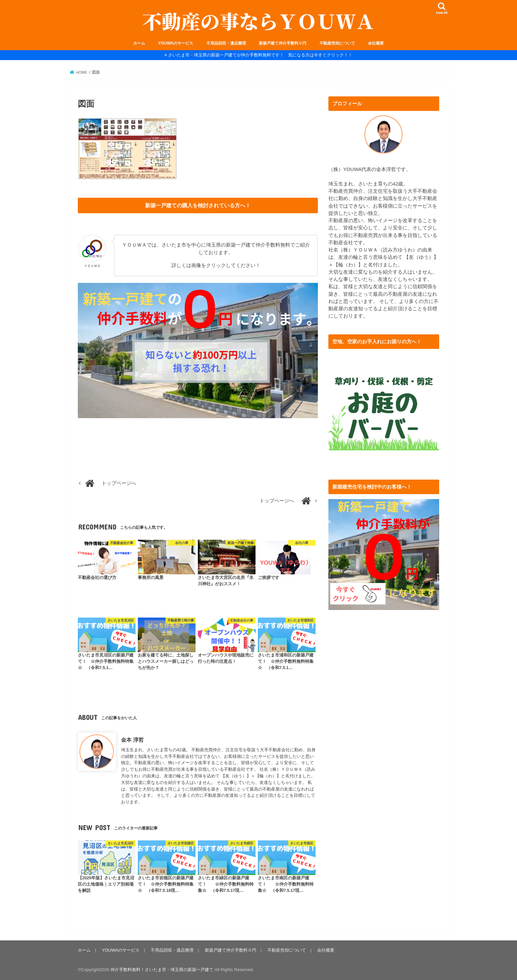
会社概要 (376, 43)
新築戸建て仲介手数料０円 (283, 43)
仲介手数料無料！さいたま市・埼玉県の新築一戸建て (162, 970)
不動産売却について (337, 43)
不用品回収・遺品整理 (226, 43)
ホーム (139, 43)
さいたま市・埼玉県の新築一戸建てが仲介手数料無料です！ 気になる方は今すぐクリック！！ (260, 55)
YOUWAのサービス (176, 43)
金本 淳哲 (132, 740)
